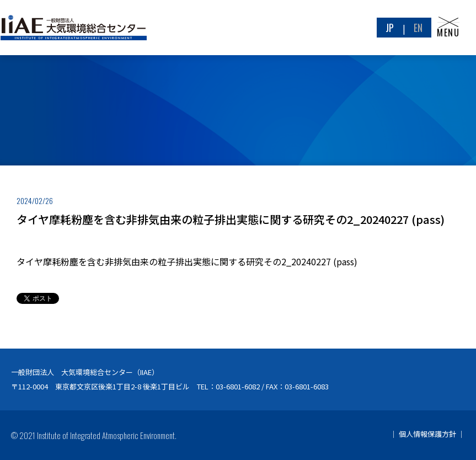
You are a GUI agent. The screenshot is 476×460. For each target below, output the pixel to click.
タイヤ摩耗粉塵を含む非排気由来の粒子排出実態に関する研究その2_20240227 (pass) (187, 261)
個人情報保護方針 (427, 434)
